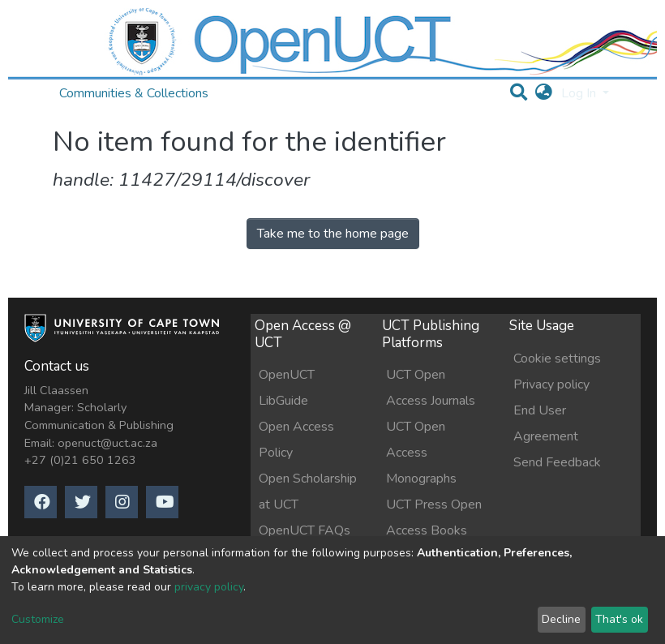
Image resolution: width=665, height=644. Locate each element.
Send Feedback (557, 462)
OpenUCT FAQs (305, 530)
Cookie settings (557, 358)
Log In (580, 93)
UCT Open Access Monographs (421, 453)
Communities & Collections (134, 93)
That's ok (619, 619)
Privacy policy (551, 384)
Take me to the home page (333, 234)
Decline (561, 619)
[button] (544, 93)
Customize (38, 619)
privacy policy (209, 587)
